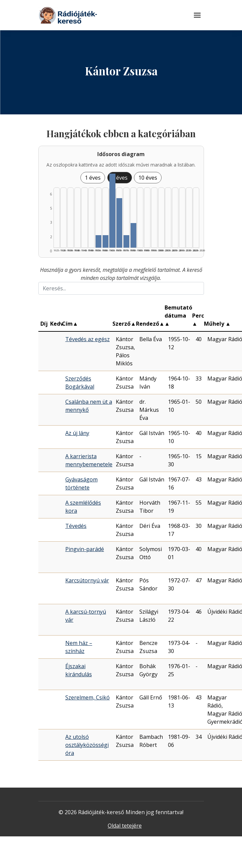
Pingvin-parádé (85, 549)
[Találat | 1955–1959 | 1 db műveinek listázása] (98, 241)
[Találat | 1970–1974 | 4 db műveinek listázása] (119, 223)
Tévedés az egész (88, 339)
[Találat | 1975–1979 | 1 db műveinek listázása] (126, 241)
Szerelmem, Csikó (88, 697)
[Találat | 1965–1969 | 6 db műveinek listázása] (112, 211)
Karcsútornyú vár (87, 580)
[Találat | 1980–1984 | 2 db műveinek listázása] (133, 235)
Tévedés (76, 526)
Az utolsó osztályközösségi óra (87, 745)
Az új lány (77, 433)
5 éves (120, 178)
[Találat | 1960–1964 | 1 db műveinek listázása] (106, 241)
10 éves (148, 178)
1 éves (93, 178)
